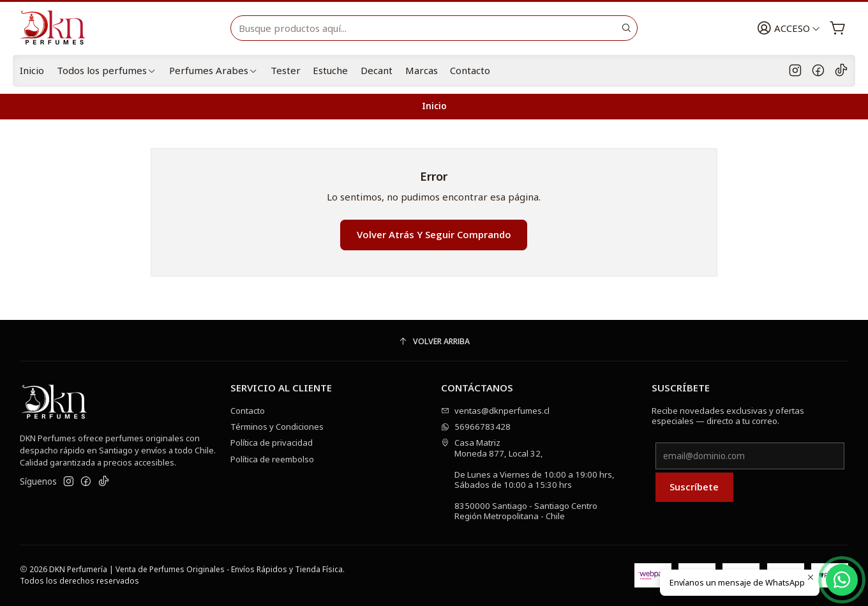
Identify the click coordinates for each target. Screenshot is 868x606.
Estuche (330, 70)
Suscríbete (694, 487)
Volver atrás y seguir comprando (434, 234)
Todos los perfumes (107, 70)
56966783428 (476, 427)
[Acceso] (789, 28)
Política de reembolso (272, 459)
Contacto (470, 70)
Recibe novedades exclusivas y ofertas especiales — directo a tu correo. (728, 416)
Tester (286, 70)
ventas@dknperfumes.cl (495, 411)
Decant (377, 70)
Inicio (32, 70)
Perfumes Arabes (213, 70)
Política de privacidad (272, 443)
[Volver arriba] (434, 342)
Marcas (422, 70)
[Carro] (838, 28)
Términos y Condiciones (277, 427)
